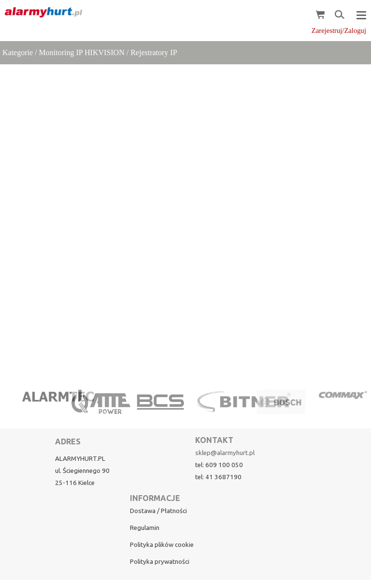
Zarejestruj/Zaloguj (339, 30)
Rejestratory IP (154, 52)
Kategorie (18, 52)
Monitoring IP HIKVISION (82, 52)
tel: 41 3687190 (218, 477)
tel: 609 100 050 (219, 465)
